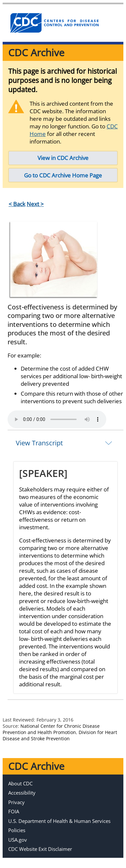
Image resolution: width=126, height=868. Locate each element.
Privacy (16, 802)
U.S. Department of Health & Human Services (59, 821)
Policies (17, 830)
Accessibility (22, 793)
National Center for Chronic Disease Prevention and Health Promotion (51, 729)
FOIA (14, 811)
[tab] (65, 443)
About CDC (20, 783)
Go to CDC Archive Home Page (63, 175)
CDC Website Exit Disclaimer (40, 849)
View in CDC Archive (63, 158)
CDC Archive (36, 53)
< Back (17, 204)
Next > (35, 204)
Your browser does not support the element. (57, 419)
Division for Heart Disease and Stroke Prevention (60, 735)
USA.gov (18, 840)
